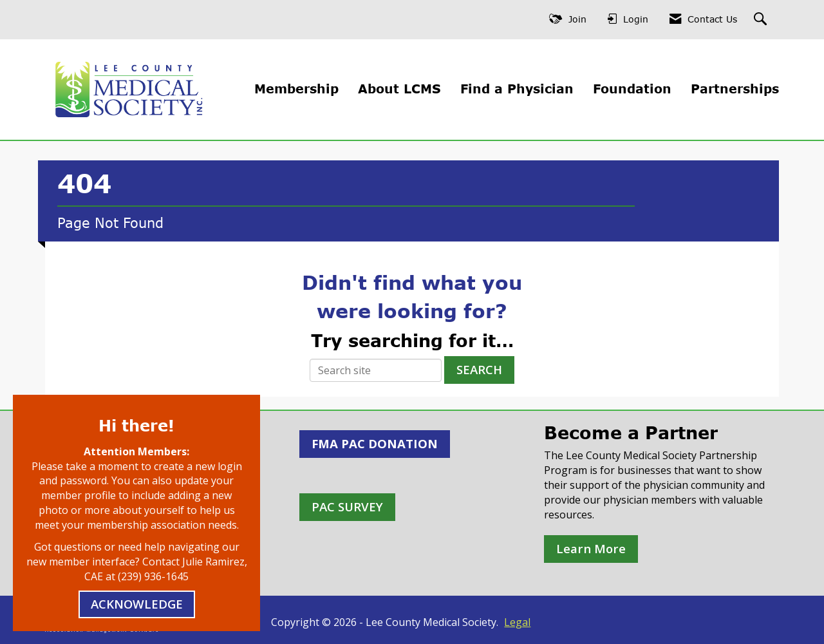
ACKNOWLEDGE (137, 604)
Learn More (591, 548)
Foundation (632, 89)
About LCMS (399, 89)
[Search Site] (762, 20)
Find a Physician (517, 89)
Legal (517, 622)
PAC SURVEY (347, 507)
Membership (296, 89)
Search (479, 369)
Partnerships (735, 89)
